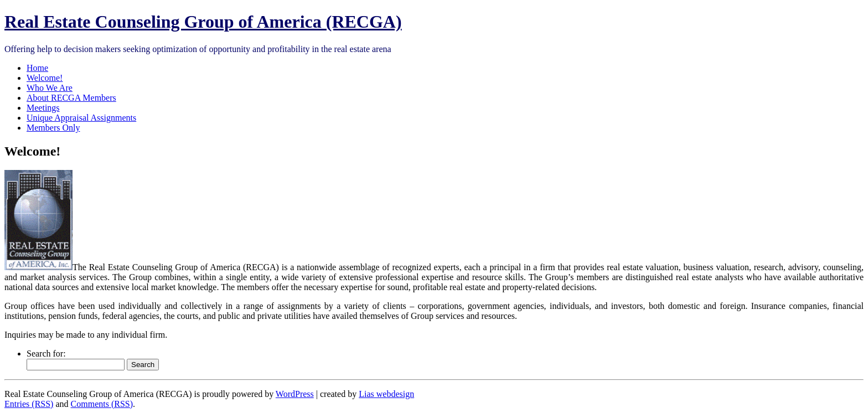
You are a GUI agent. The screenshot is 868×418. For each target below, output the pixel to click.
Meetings (43, 108)
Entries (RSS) (29, 404)
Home (37, 68)
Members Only (53, 128)
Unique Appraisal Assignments (81, 118)
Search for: (46, 354)
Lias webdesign (386, 394)
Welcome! (45, 78)
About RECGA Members (71, 98)
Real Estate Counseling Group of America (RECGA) (203, 22)
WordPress (295, 394)
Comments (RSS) (102, 404)
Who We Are (50, 88)
